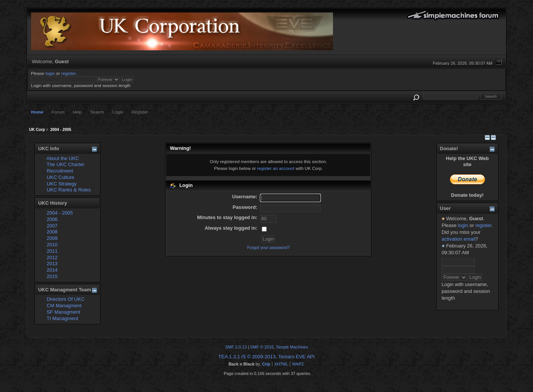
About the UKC (63, 158)
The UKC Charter (66, 164)
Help (77, 112)
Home (37, 112)
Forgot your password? (268, 247)
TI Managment (62, 318)
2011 (52, 251)
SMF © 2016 (262, 347)
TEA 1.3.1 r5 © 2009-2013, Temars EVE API (266, 357)
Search (97, 112)
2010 (52, 245)
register (69, 73)
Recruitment (60, 171)
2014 (52, 270)
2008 (52, 232)
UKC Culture (60, 177)
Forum (58, 112)
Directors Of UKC (66, 299)
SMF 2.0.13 (236, 347)
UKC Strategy (62, 184)
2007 (52, 226)
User (445, 208)
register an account (276, 168)
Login (118, 112)
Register (140, 112)
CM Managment (64, 306)
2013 (52, 264)
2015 (52, 276)
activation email (459, 239)
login (50, 73)
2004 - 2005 (60, 213)
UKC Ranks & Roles (69, 190)
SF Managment (63, 312)
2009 (52, 238)
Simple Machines (292, 347)
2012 (52, 257)
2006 (52, 219)
